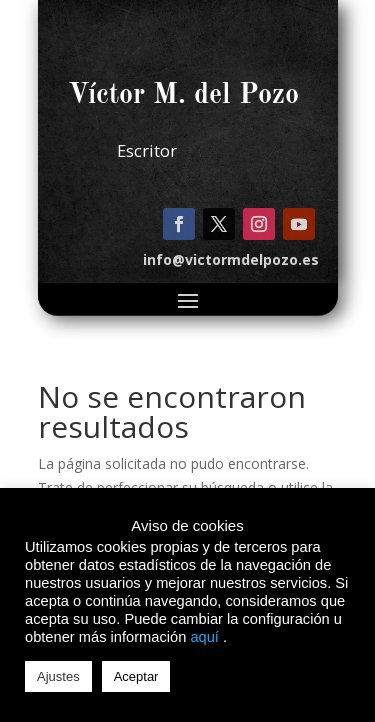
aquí (204, 637)
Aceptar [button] (136, 676)
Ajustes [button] (58, 676)
